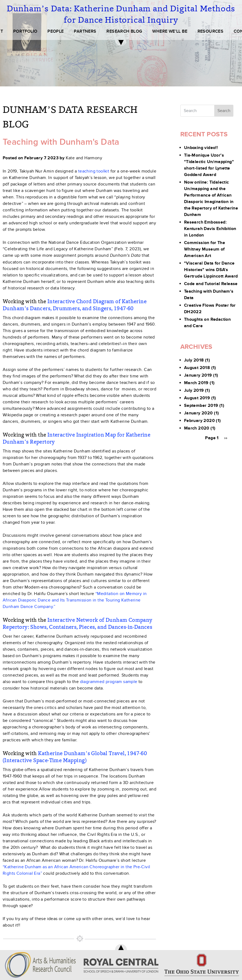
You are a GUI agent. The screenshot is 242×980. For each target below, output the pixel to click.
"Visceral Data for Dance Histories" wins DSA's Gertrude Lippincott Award (211, 270)
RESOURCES (211, 31)
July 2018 (194, 360)
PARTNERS (85, 31)
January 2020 (198, 413)
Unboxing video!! (201, 148)
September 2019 (201, 405)
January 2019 (198, 375)
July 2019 (194, 390)
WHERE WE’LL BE (170, 31)
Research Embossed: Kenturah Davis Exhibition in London (210, 229)
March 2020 (197, 428)
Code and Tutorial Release (211, 284)
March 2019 (196, 383)
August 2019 (197, 398)
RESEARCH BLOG (124, 31)
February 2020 (199, 421)
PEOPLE (56, 31)
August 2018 (197, 368)
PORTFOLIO (25, 31)
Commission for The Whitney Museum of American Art (205, 249)
